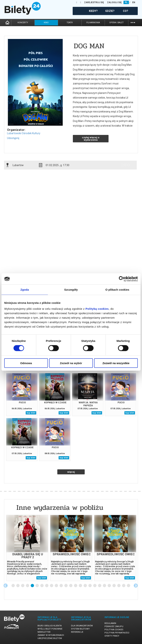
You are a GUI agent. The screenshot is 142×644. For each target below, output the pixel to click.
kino (46, 23)
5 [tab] (33, 586)
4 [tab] (28, 586)
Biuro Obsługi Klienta (50, 626)
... (133, 22)
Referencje (77, 632)
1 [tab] (13, 586)
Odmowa (26, 363)
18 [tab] (95, 586)
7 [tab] (42, 586)
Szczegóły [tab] (71, 290)
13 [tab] (71, 586)
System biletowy (80, 629)
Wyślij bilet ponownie (50, 629)
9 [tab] (52, 586)
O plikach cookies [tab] (117, 290)
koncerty (23, 23)
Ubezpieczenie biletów (50, 638)
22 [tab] (114, 586)
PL (126, 2)
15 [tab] (81, 586)
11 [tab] (61, 586)
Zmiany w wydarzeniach (51, 635)
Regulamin (110, 623)
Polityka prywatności (117, 633)
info (126, 165)
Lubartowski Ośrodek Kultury (24, 133)
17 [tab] (90, 586)
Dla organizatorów (82, 626)
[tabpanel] (27, 548)
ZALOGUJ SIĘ (114, 2)
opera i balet (116, 23)
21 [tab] (109, 586)
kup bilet (31, 413)
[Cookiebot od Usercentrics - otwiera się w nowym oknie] (122, 279)
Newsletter (44, 632)
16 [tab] (85, 586)
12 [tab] (66, 586)
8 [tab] (47, 586)
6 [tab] (37, 586)
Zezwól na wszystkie (116, 363)
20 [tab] (105, 586)
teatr (70, 23)
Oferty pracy (112, 636)
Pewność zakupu (114, 626)
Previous (6, 586)
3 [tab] (23, 586)
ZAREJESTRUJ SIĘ (94, 2)
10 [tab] (57, 586)
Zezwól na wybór (71, 363)
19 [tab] (100, 586)
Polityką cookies (97, 309)
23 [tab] (119, 586)
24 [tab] (124, 586)
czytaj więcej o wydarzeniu (91, 139)
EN (134, 2)
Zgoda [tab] (25, 290)
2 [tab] (18, 586)
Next (136, 586)
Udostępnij (13, 138)
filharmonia (93, 23)
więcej (71, 472)
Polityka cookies (114, 630)
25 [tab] (129, 586)
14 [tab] (76, 586)
